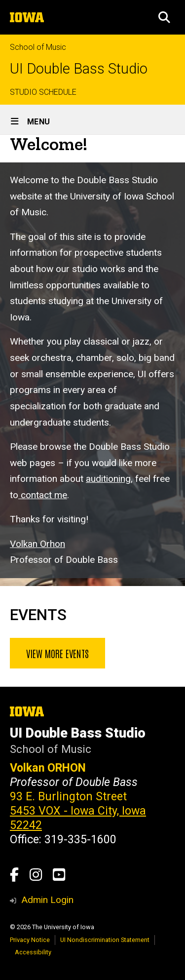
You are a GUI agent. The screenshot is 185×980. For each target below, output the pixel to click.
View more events (57, 653)
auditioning (108, 479)
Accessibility (33, 952)
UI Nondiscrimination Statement (105, 940)
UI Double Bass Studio (79, 69)
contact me (43, 495)
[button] (164, 17)
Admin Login (47, 900)
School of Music (38, 47)
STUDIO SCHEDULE (43, 92)
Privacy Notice (30, 940)
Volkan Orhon (37, 544)
